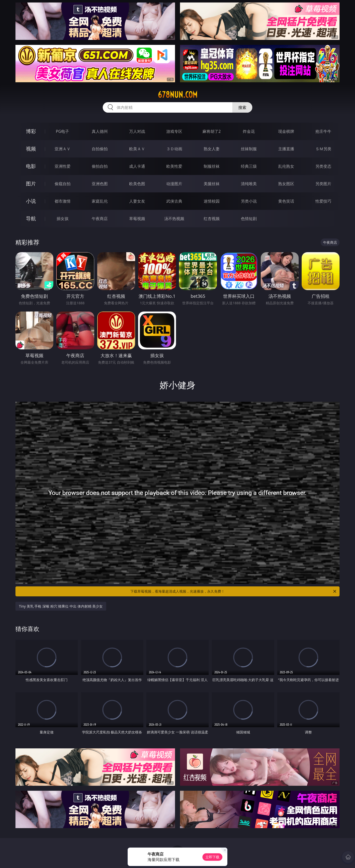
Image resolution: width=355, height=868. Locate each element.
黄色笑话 (286, 201)
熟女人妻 (212, 149)
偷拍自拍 (100, 166)
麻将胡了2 (212, 131)
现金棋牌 (286, 131)
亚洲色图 (100, 184)
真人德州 (100, 131)
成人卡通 (137, 166)
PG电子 (62, 131)
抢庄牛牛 (323, 131)
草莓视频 (137, 219)
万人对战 (137, 131)
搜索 (242, 107)
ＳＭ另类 (323, 149)
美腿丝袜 (212, 184)
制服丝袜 (212, 166)
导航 (31, 218)
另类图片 (323, 184)
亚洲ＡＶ (63, 149)
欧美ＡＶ (137, 149)
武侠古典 (174, 201)
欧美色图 (137, 184)
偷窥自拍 (63, 184)
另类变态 (323, 166)
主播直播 (286, 149)
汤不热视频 (174, 219)
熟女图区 (286, 184)
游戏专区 (174, 131)
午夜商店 (100, 219)
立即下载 (212, 857)
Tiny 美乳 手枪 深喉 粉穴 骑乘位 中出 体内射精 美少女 (61, 606)
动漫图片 (174, 184)
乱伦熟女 (286, 166)
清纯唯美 (249, 184)
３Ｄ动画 (174, 149)
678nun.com (178, 95)
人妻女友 (137, 201)
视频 (31, 149)
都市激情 (63, 201)
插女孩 (63, 219)
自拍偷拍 (100, 149)
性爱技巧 (323, 201)
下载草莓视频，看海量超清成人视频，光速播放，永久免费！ (234, 591)
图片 (31, 184)
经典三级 (249, 166)
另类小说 (249, 201)
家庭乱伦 (100, 201)
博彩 (31, 131)
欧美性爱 (174, 166)
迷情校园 (212, 201)
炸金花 (249, 131)
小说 (31, 201)
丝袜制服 (249, 149)
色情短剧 (249, 219)
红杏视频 (212, 219)
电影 (31, 166)
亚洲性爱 (63, 166)
